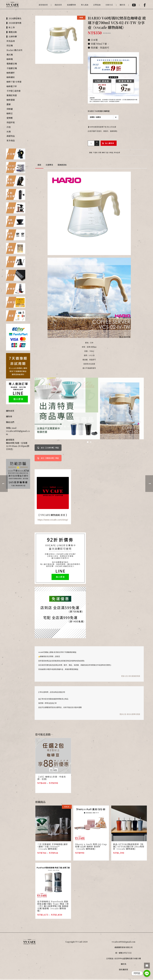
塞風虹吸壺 (12, 95)
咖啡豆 (10, 113)
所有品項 (117, 152)
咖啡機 (10, 59)
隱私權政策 (124, 969)
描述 (39, 165)
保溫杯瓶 (11, 122)
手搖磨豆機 (12, 68)
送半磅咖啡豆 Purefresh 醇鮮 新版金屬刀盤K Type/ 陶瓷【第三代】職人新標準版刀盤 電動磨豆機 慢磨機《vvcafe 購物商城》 (53, 906)
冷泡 (9, 127)
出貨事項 (49, 165)
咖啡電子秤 (12, 86)
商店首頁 (58, 5)
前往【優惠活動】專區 (48, 458)
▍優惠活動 (12, 32)
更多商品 (11, 141)
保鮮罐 (10, 109)
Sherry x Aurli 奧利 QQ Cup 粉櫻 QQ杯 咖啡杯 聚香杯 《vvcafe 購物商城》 (91, 847)
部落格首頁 (43, 5)
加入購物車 (110, 143)
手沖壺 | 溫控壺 (14, 91)
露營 (9, 104)
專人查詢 (85, 5)
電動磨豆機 (12, 64)
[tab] (39, 165)
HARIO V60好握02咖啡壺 (99, 111)
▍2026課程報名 (14, 18)
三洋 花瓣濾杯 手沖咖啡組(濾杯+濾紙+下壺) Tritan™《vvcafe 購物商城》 (53, 847)
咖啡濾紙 (11, 77)
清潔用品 (11, 136)
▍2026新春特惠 (14, 23)
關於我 (122, 5)
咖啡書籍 (11, 100)
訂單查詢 (97, 5)
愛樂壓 (10, 118)
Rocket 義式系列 (14, 50)
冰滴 (9, 132)
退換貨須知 (62, 165)
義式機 (10, 55)
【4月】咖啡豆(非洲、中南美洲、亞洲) (52, 778)
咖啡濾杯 (11, 73)
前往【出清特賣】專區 (48, 448)
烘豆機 (10, 46)
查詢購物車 (71, 5)
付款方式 (109, 5)
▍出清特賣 (12, 37)
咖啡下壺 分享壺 (107, 152)
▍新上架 (11, 27)
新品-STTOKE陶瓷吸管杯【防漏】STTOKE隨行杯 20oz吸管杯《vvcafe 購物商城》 (129, 847)
